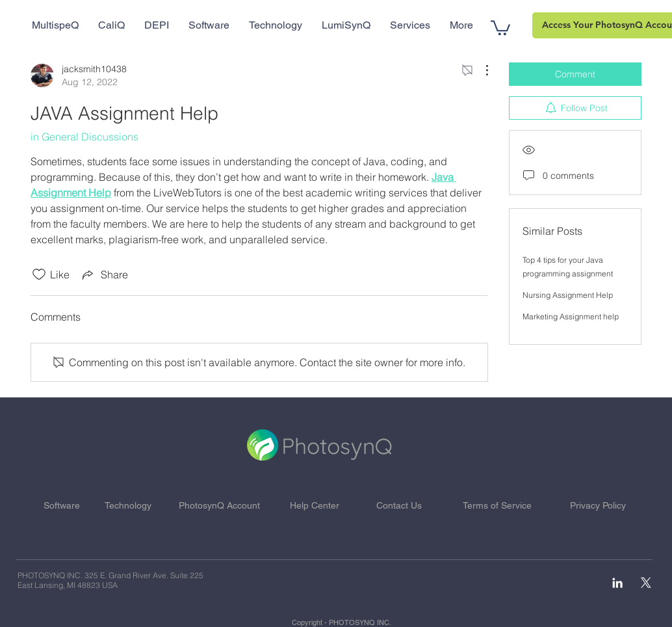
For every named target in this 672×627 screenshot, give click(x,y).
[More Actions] (480, 70)
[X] (646, 583)
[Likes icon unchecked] (39, 274)
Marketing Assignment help (571, 316)
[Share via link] (104, 274)
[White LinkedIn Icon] (617, 583)
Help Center (315, 505)
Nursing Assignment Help (568, 295)
